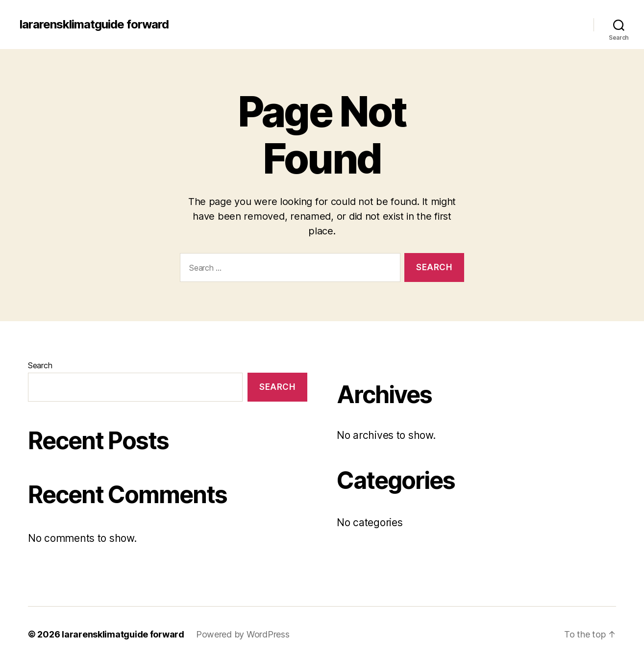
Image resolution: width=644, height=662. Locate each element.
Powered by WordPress (243, 634)
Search (40, 365)
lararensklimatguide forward (94, 25)
